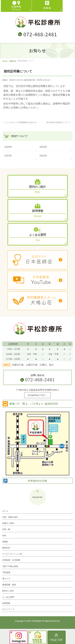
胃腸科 (5, 542)
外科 (4, 536)
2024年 (43, 147)
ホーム (5, 511)
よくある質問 (8, 597)
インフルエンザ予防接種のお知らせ (19, 122)
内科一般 (6, 529)
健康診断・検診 (9, 585)
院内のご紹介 (8, 591)
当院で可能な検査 (10, 566)
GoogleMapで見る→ (37, 395)
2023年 (8, 156)
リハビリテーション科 (12, 554)
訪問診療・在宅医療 (11, 560)
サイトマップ (8, 609)
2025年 (8, 147)
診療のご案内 (8, 523)
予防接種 (6, 572)
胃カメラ (6, 579)
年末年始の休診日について (60, 122)
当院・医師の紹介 (10, 517)
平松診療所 (36, 621)
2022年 (43, 156)
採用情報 (6, 603)
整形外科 (6, 548)
